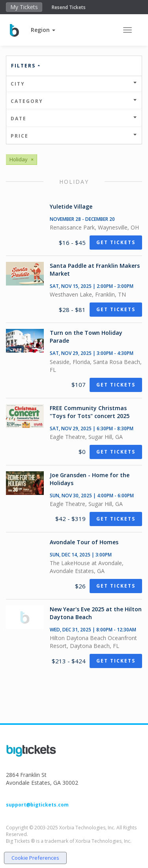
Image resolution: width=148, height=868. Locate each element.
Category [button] (74, 101)
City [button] (74, 84)
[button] (43, 30)
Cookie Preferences (35, 858)
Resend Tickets (69, 7)
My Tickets (24, 7)
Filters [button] (26, 66)
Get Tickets (116, 242)
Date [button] (74, 119)
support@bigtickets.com (37, 805)
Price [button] (74, 136)
